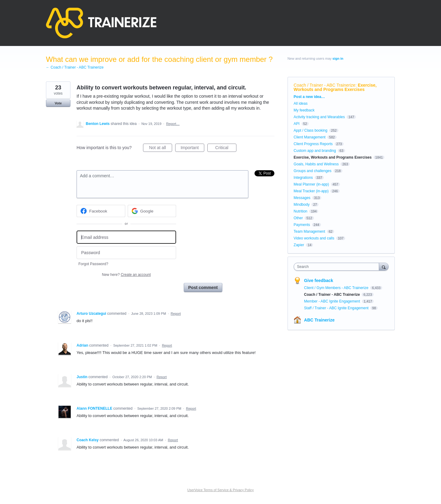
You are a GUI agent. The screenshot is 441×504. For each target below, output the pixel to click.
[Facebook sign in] (101, 211)
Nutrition (301, 211)
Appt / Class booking (311, 130)
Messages (302, 198)
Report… (173, 124)
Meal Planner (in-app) (311, 184)
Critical (226, 149)
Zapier (299, 245)
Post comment (203, 288)
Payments (302, 225)
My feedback (304, 110)
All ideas (301, 103)
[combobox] (338, 267)
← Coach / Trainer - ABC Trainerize (75, 67)
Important (192, 149)
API (297, 124)
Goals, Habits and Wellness (316, 164)
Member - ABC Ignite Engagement (333, 301)
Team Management (309, 231)
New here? (126, 275)
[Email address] (126, 237)
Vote (58, 103)
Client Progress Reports (313, 144)
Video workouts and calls (314, 238)
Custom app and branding (315, 151)
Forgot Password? (93, 264)
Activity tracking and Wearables (319, 117)
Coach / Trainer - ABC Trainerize (325, 85)
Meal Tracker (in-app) (311, 191)
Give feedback (319, 280)
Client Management (310, 137)
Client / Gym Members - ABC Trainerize (337, 288)
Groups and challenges (313, 171)
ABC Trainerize (319, 320)
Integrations (303, 178)
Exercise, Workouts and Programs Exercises (335, 87)
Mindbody (302, 205)
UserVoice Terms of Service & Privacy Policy (221, 490)
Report (176, 314)
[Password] (126, 253)
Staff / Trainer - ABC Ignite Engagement (337, 308)
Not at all (161, 149)
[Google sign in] (152, 211)
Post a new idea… (309, 97)
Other (298, 218)
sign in (338, 58)
